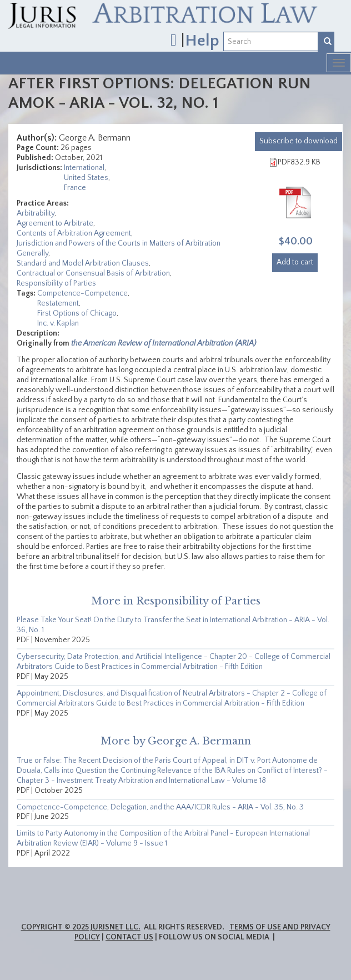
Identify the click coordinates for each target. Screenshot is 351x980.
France (75, 188)
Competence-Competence (82, 293)
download (299, 141)
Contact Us (129, 937)
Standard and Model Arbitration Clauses (83, 263)
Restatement (58, 303)
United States (86, 178)
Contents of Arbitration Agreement (74, 233)
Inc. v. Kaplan (58, 323)
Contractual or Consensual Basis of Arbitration (93, 273)
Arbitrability (36, 213)
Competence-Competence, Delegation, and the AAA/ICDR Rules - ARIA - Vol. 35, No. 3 (160, 807)
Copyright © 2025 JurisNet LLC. (81, 927)
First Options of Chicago (77, 313)
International (84, 168)
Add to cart (295, 262)
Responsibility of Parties (56, 283)
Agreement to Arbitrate (55, 223)
